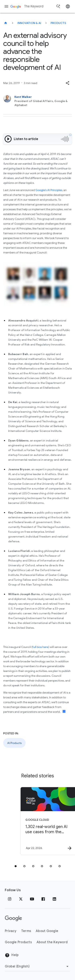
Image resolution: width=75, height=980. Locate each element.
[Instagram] (10, 899)
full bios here (40, 647)
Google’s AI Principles (49, 190)
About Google (47, 931)
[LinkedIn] (54, 899)
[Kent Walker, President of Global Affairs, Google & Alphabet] (37, 101)
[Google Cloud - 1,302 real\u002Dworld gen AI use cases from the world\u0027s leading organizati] (45, 821)
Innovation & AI (29, 23)
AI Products (14, 743)
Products (58, 23)
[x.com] (21, 899)
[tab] (16, 866)
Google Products (18, 942)
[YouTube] (32, 899)
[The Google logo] (13, 918)
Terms (26, 931)
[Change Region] (37, 966)
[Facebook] (43, 899)
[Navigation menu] (6, 6)
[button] (67, 83)
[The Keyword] (6, 23)
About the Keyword (52, 942)
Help (12, 955)
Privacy (11, 931)
